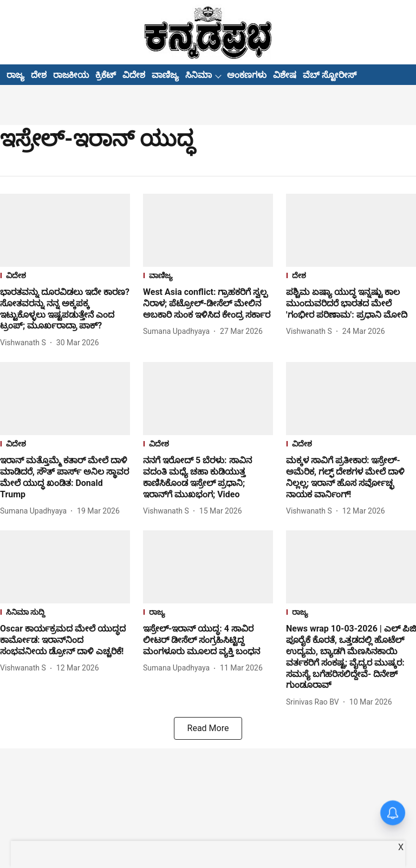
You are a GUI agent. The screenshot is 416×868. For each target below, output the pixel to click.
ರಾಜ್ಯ (15, 75)
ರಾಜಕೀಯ (71, 75)
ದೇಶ (39, 75)
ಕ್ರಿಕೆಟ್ (106, 75)
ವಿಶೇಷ (285, 75)
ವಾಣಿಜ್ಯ (165, 75)
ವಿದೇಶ (134, 75)
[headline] (65, 309)
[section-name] (65, 277)
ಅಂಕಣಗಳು (247, 75)
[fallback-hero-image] (65, 230)
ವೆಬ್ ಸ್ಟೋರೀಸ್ (330, 75)
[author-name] (25, 343)
